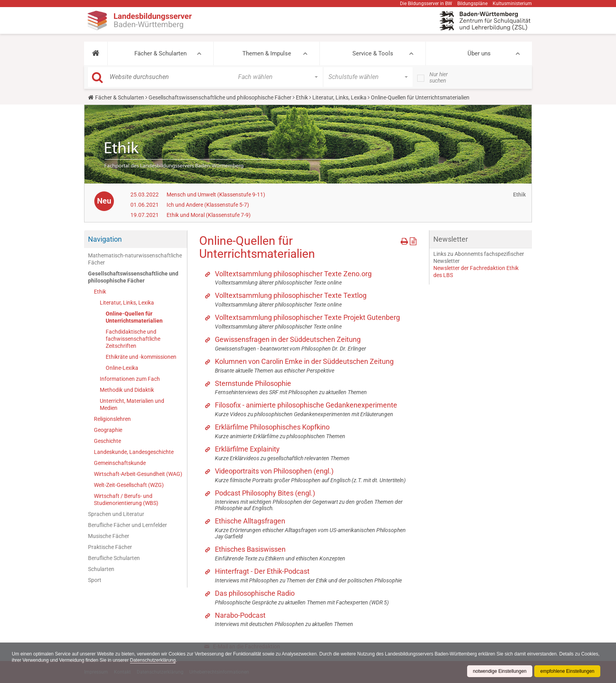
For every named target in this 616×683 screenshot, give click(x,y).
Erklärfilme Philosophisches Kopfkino (272, 427)
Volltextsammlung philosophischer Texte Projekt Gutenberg (307, 317)
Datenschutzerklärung (173, 660)
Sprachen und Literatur (116, 514)
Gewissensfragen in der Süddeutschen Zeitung (288, 339)
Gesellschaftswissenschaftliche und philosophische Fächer (220, 97)
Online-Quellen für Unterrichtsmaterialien (134, 317)
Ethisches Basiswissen (250, 549)
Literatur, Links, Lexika (339, 97)
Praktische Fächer (110, 547)
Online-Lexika (122, 368)
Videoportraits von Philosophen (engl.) (274, 471)
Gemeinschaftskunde (120, 463)
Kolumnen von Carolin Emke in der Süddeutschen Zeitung (304, 361)
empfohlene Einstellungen (567, 671)
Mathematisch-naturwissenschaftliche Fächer (135, 259)
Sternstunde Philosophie (253, 383)
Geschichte (107, 441)
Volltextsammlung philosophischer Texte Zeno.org (293, 274)
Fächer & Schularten (160, 53)
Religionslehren (112, 419)
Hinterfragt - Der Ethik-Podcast (262, 571)
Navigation (105, 239)
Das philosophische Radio (255, 593)
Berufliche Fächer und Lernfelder (127, 525)
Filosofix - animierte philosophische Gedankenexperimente (306, 405)
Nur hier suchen (439, 77)
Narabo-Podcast (240, 615)
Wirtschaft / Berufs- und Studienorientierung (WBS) (126, 499)
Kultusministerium (512, 4)
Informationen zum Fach (130, 379)
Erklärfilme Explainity (247, 449)
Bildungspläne (472, 4)
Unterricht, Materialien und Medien (132, 404)
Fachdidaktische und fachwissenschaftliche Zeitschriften (133, 339)
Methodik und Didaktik (127, 390)
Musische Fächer (109, 536)
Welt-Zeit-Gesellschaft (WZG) (129, 485)
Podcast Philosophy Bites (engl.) (265, 493)
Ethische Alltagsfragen (250, 521)
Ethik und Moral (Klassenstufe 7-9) (209, 215)
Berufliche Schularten (114, 558)
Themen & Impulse (267, 53)
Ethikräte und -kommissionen (141, 357)
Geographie (108, 430)
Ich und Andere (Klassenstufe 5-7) (208, 205)
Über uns (479, 53)
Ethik (302, 97)
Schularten (101, 569)
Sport (95, 580)
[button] (96, 53)
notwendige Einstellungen (500, 671)
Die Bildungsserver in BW (426, 4)
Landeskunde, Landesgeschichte (134, 452)
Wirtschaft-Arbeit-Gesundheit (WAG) (138, 474)
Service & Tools (373, 53)
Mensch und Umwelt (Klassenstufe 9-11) (216, 195)
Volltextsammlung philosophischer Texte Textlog (291, 295)
